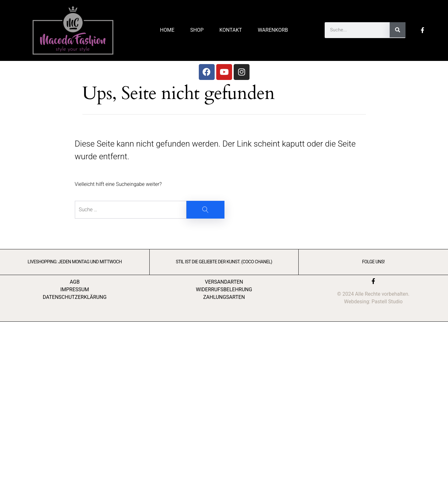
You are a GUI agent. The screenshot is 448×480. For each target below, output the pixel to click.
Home (167, 30)
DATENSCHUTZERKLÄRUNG (75, 297)
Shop (197, 30)
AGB (75, 282)
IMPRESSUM (75, 289)
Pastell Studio (387, 302)
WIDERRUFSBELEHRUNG (224, 289)
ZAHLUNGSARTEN (224, 297)
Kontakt (231, 30)
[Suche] (398, 30)
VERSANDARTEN (224, 282)
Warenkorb (273, 30)
